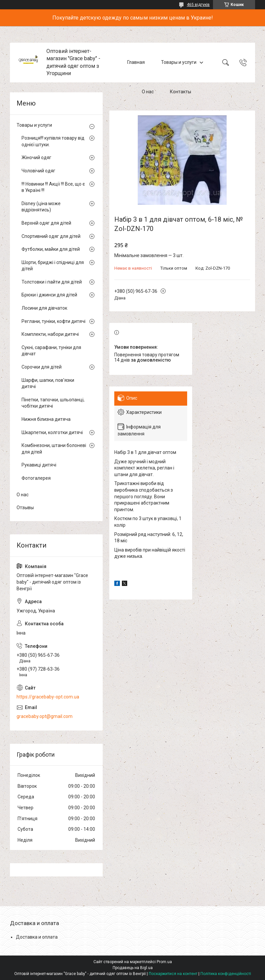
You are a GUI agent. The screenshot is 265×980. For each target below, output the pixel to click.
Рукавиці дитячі (39, 465)
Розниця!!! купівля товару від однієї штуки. (53, 141)
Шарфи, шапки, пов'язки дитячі (48, 383)
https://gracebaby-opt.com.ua (48, 697)
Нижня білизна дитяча (46, 419)
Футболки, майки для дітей (51, 249)
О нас (148, 92)
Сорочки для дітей (42, 367)
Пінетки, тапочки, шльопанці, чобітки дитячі (53, 403)
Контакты (181, 92)
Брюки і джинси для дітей (49, 295)
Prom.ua (164, 962)
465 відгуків (198, 5)
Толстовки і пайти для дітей (52, 282)
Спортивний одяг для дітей (51, 236)
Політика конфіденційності (226, 974)
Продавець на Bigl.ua (133, 968)
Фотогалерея (36, 478)
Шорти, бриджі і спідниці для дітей (53, 266)
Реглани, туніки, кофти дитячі (53, 321)
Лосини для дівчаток (44, 308)
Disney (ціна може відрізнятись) (41, 207)
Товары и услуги (179, 62)
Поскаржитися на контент (173, 974)
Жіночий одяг (36, 157)
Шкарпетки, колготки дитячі (52, 432)
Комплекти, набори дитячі (50, 334)
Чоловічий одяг (38, 171)
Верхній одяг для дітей (46, 223)
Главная (136, 62)
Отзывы (25, 508)
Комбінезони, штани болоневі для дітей (54, 449)
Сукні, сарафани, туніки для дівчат (51, 351)
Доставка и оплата (37, 937)
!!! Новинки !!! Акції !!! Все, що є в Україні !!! (53, 187)
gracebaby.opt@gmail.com (45, 716)
